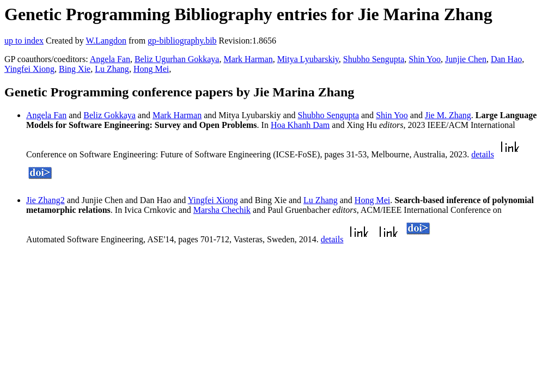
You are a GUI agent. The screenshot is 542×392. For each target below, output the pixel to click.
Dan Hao (506, 59)
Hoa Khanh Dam (300, 125)
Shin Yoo (425, 59)
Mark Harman (248, 59)
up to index (24, 41)
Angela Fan (110, 59)
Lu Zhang (112, 69)
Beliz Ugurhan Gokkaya (177, 59)
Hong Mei (151, 69)
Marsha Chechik (222, 210)
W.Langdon (106, 41)
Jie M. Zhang (448, 115)
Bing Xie (75, 69)
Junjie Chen (466, 59)
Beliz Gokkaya (109, 115)
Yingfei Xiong (29, 69)
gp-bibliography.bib (182, 41)
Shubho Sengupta (374, 59)
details (483, 154)
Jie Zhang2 (45, 200)
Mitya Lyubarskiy (308, 59)
